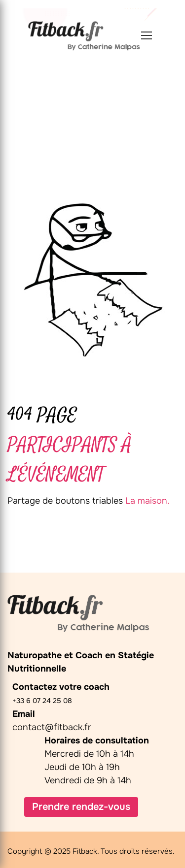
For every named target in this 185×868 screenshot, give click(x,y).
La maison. (147, 501)
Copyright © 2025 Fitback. (53, 851)
